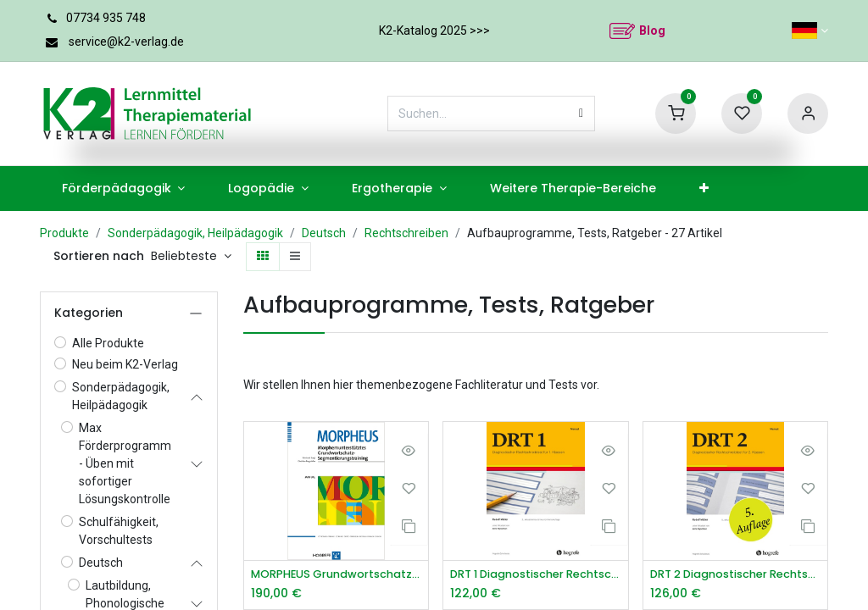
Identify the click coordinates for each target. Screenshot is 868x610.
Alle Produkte (108, 343)
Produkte (64, 233)
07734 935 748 (106, 18)
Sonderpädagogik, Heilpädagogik (195, 233)
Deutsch (324, 233)
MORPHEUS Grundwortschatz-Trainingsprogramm (336, 575)
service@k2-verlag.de (126, 42)
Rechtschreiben (406, 233)
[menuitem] (123, 189)
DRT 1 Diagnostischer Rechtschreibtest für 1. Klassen (535, 575)
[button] (191, 257)
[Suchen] (581, 114)
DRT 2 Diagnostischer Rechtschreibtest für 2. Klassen (735, 575)
